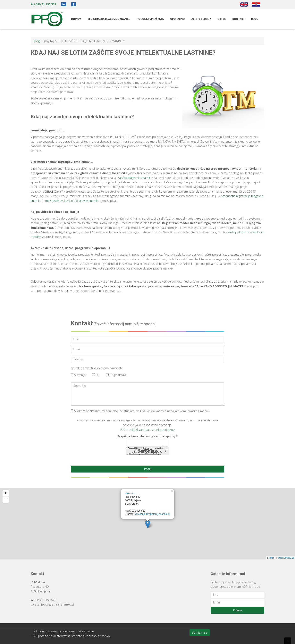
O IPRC (222, 19)
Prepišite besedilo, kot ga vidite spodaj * (147, 436)
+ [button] (6, 493)
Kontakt (238, 19)
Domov (76, 19)
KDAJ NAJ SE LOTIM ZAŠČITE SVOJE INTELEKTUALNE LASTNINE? (84, 41)
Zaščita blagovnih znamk (134, 178)
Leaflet (271, 558)
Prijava (237, 610)
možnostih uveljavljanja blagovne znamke (72, 201)
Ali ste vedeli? (201, 19)
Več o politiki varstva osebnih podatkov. (148, 429)
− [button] (6, 500)
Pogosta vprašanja (150, 19)
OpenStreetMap (286, 558)
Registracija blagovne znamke (109, 19)
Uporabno (178, 19)
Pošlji (148, 469)
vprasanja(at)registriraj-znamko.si (52, 604)
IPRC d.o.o (131, 494)
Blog (255, 19)
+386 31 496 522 (43, 4)
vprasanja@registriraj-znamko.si (152, 514)
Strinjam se (200, 632)
